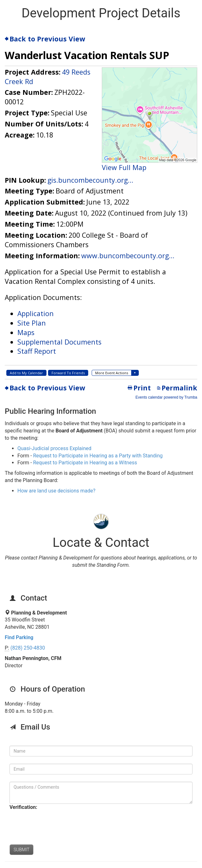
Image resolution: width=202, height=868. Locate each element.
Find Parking (19, 637)
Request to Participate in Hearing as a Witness (85, 463)
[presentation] (58, 825)
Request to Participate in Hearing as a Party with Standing (98, 456)
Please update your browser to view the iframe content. (101, 216)
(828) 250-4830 (28, 648)
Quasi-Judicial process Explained (54, 448)
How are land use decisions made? (56, 491)
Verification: (23, 807)
